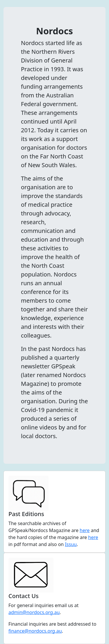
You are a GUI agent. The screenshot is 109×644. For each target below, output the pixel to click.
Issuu (71, 544)
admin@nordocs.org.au (34, 612)
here (85, 530)
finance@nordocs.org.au (35, 631)
